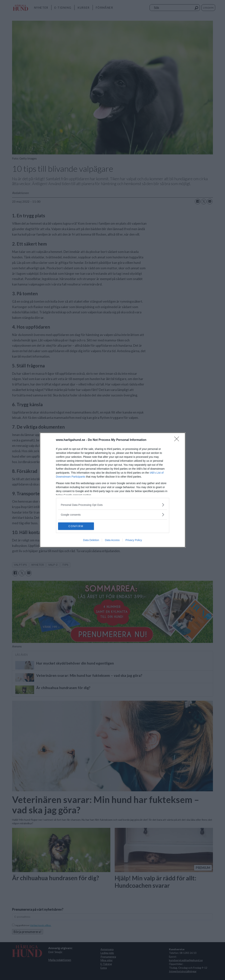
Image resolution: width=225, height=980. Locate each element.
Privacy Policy (134, 540)
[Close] (178, 440)
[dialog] (113, 490)
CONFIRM (76, 526)
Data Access (112, 540)
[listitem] (113, 505)
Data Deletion (91, 540)
